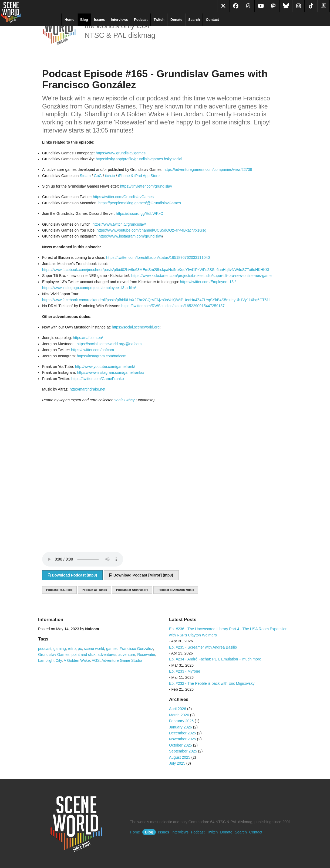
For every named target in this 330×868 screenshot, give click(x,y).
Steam (85, 176)
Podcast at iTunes (94, 590)
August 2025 (180, 757)
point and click (84, 655)
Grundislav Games (54, 655)
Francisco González (136, 649)
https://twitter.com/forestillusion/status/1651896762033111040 (158, 257)
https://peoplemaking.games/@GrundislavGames (140, 203)
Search (194, 20)
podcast (45, 649)
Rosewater (146, 655)
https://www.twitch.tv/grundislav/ (119, 224)
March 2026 (179, 715)
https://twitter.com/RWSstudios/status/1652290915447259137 (173, 306)
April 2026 (178, 709)
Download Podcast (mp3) (72, 575)
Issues (99, 20)
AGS (96, 660)
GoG (98, 176)
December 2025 (183, 733)
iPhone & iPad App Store (139, 176)
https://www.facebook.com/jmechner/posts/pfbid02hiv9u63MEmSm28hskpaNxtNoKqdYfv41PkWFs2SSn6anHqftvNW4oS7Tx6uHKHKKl (156, 270)
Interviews (120, 20)
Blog (84, 20)
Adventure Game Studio (122, 660)
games (112, 649)
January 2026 (181, 727)
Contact (212, 20)
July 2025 (177, 763)
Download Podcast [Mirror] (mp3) (141, 575)
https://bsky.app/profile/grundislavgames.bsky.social (139, 159)
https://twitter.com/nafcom (92, 350)
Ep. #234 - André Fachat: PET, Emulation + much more (215, 659)
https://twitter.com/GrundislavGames (123, 197)
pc (80, 649)
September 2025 (183, 751)
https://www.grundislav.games (121, 153)
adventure (127, 655)
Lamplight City (50, 660)
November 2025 (183, 739)
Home (69, 20)
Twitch (159, 20)
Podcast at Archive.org (132, 590)
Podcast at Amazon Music (176, 590)
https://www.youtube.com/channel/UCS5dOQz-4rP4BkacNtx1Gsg (151, 230)
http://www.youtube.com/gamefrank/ (105, 367)
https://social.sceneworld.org (136, 327)
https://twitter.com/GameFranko (98, 379)
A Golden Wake (77, 660)
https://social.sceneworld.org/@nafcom (109, 344)
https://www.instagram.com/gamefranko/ (111, 372)
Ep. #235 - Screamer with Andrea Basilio (203, 647)
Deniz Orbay (124, 400)
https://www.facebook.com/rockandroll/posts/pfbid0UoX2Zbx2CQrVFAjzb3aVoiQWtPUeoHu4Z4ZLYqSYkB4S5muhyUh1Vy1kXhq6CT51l (156, 300)
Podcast (141, 20)
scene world (94, 649)
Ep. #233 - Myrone (185, 671)
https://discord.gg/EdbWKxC (139, 213)
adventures (107, 655)
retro (72, 649)
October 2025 (181, 745)
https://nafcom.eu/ (88, 338)
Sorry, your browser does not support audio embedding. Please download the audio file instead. (83, 559)
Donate (176, 20)
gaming (60, 649)
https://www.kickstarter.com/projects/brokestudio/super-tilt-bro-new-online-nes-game (201, 276)
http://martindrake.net (87, 389)
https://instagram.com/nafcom (102, 356)
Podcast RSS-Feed (59, 590)
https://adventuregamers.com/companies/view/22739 (208, 169)
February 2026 (181, 721)
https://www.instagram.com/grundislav (130, 236)
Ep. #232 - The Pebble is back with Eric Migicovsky (212, 683)
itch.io (110, 176)
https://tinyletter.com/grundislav (146, 186)
